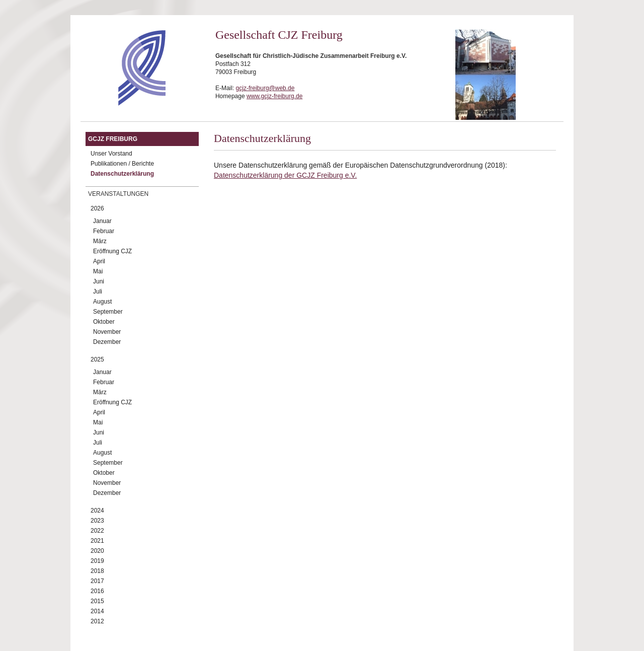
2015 (97, 601)
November (107, 332)
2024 (97, 511)
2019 (97, 561)
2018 (97, 571)
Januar (102, 221)
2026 (97, 208)
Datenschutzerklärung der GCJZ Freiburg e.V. (285, 175)
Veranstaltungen (118, 194)
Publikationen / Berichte (122, 164)
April (99, 261)
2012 (97, 621)
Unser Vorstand (111, 154)
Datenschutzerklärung (122, 174)
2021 (97, 541)
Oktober (104, 322)
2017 (97, 581)
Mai (98, 271)
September (108, 312)
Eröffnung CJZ (112, 251)
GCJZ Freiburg (113, 139)
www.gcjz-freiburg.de (274, 96)
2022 (97, 531)
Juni (99, 281)
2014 (97, 611)
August (102, 302)
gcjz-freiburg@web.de (265, 88)
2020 (97, 551)
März (100, 241)
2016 (97, 591)
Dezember (107, 342)
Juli (98, 292)
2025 (97, 359)
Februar (104, 231)
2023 (97, 521)
